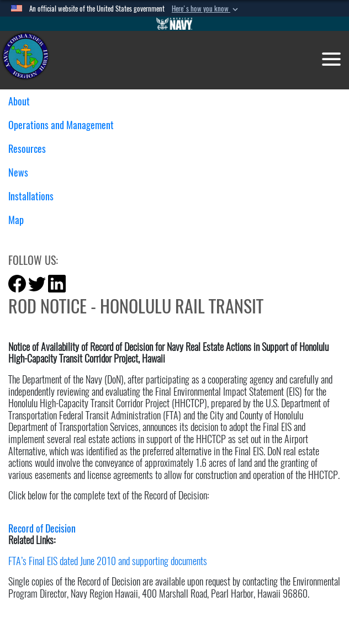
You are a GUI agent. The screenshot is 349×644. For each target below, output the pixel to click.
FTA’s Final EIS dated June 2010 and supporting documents (108, 561)
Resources (31, 149)
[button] (206, 9)
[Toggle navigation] (331, 59)
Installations (35, 196)
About (23, 101)
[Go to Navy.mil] (174, 24)
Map (16, 220)
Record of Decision (42, 528)
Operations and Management (65, 125)
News (22, 172)
